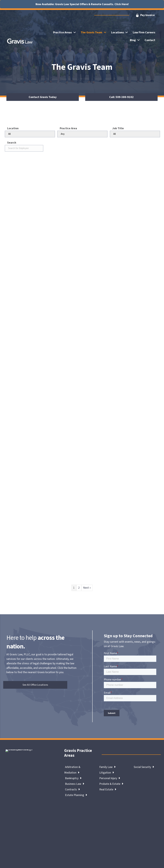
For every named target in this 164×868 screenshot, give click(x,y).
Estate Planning (76, 795)
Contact (36, 804)
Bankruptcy (73, 778)
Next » (87, 588)
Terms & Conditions (73, 853)
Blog (26, 804)
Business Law (75, 784)
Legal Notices (50, 853)
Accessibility (115, 853)
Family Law (107, 767)
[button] (145, 15)
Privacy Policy (96, 853)
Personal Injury (110, 778)
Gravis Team (13, 804)
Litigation (107, 773)
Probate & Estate (111, 784)
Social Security (144, 767)
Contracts (72, 789)
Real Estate (108, 789)
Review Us (13, 808)
